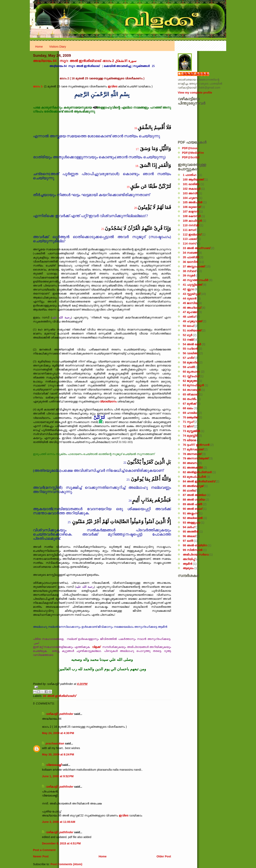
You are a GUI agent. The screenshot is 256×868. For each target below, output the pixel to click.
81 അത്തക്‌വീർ (193, 468)
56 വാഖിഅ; (191, 353)
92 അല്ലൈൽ (193, 518)
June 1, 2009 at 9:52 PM (58, 776)
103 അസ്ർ (190, 193)
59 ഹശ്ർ (189, 367)
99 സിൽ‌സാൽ (193, 550)
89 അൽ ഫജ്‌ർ (192, 504)
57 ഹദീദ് (188, 358)
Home (39, 47)
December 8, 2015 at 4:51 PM (61, 843)
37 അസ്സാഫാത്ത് (194, 266)
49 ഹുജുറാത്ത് (192, 321)
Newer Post (41, 856)
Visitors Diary (58, 47)
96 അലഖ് (189, 536)
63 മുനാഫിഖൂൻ (193, 385)
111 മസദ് (189, 230)
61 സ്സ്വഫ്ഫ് (191, 376)
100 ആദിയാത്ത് (193, 180)
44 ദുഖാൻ (190, 298)
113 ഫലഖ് (190, 239)
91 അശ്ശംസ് (190, 513)
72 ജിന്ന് (188, 426)
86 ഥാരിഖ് (189, 491)
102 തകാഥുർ (192, 189)
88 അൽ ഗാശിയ (194, 500)
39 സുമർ (189, 275)
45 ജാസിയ (190, 303)
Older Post (164, 856)
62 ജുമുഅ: (190, 381)
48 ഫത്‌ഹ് (189, 317)
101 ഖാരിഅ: (191, 184)
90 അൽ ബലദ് (192, 509)
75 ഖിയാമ (189, 440)
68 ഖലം (188, 408)
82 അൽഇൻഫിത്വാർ (197, 472)
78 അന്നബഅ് (192, 454)
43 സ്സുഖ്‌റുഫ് (191, 294)
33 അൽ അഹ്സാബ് (196, 248)
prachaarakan (55, 743)
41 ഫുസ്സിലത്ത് (192, 285)
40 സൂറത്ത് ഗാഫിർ (195, 280)
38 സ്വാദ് (189, 271)
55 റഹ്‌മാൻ (190, 349)
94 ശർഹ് (189, 527)
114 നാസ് (189, 243)
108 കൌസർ (192, 216)
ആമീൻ (187, 564)
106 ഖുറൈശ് (192, 207)
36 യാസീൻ (190, 262)
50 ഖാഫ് (188, 326)
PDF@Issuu (190, 148)
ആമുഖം (188, 568)
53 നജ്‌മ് (188, 340)
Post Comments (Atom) (66, 864)
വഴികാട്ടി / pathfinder (59, 714)
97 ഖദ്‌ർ (188, 541)
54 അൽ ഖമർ (192, 344)
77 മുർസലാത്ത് (193, 449)
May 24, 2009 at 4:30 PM (58, 733)
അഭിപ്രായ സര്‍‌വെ (196, 555)
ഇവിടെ (112, 86)
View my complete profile (195, 93)
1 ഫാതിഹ (189, 175)
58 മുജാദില (190, 362)
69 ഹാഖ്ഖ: (190, 413)
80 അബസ (190, 463)
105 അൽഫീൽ (193, 202)
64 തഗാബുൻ (192, 390)
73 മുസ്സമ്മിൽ (191, 431)
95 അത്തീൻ (191, 532)
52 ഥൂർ (187, 335)
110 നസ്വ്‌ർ (191, 225)
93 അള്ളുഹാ (191, 523)
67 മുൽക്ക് (189, 404)
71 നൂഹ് (188, 422)
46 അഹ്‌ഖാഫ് (192, 308)
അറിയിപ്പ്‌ (189, 559)
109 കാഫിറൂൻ (192, 221)
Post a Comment (44, 850)
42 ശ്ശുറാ (188, 289)
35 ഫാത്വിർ (191, 257)
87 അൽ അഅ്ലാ (194, 495)
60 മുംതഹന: (191, 372)
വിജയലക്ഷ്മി (53, 765)
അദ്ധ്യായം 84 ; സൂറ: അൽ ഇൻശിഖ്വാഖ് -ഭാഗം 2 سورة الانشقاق (85, 61)
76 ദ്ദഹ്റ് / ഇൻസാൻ (196, 445)
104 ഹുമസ (190, 198)
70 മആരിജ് (190, 417)
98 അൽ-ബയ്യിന (195, 545)
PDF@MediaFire (193, 153)
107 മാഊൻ (191, 212)
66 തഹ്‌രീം (190, 399)
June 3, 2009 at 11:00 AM (59, 822)
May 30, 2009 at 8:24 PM (58, 754)
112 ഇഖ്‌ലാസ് (192, 234)
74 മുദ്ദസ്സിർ (190, 436)
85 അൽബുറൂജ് (193, 486)
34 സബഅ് (190, 253)
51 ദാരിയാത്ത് (192, 330)
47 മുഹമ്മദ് (190, 312)
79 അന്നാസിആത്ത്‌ (196, 458)
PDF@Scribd (191, 157)
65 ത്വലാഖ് (190, 394)
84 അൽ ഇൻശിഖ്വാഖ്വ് (59, 696)
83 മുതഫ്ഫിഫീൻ (194, 477)
